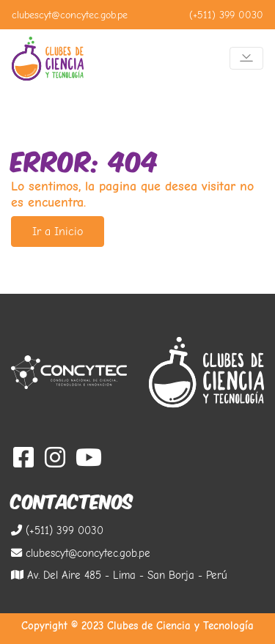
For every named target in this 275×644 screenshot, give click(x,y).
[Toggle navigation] (246, 58)
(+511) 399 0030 (226, 15)
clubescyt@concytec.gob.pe (70, 15)
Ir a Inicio (58, 232)
